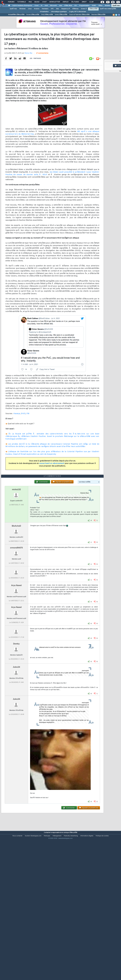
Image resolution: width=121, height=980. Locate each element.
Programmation (84, 6)
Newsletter (55, 2)
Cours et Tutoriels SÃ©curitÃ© (79, 15)
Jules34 (16, 724)
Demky (16, 701)
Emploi (66, 2)
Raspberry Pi (66, 9)
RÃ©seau (75, 9)
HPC (52, 9)
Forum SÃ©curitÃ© (33, 15)
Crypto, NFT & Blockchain (78, 12)
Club (91, 2)
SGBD (94, 6)
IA (42, 6)
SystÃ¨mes (116, 6)
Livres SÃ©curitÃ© (61, 15)
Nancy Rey (28, 72)
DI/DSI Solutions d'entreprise (22, 6)
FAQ (30, 2)
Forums (11, 2)
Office (100, 6)
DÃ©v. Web (68, 6)
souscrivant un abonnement (52, 483)
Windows (22, 9)
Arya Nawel (16, 642)
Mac (58, 9)
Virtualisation (44, 12)
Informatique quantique (59, 12)
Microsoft (53, 6)
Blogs (37, 2)
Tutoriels (21, 2)
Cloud (36, 6)
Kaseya (17, 433)
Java (60, 6)
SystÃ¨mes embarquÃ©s (108, 9)
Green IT (84, 9)
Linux (30, 9)
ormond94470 (16, 605)
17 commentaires (42, 72)
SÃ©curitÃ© (93, 9)
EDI (76, 6)
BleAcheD (16, 583)
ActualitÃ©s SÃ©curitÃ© (16, 15)
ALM (46, 6)
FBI (28, 433)
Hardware (45, 9)
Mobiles (107, 6)
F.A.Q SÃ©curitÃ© (47, 15)
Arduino (37, 9)
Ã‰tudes (75, 2)
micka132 (16, 547)
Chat (44, 2)
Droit (84, 2)
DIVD (23, 433)
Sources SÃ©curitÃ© (98, 15)
